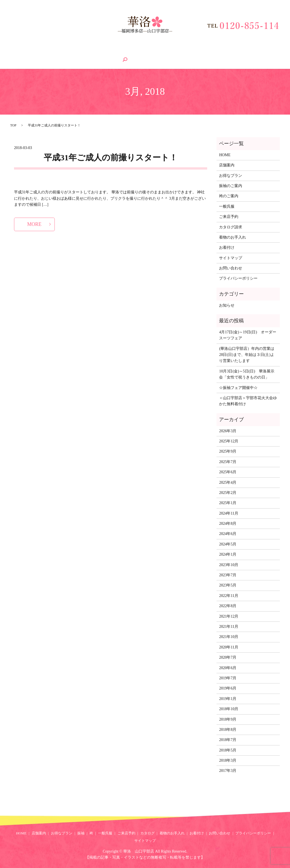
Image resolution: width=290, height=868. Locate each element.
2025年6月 (228, 472)
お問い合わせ (262, 51)
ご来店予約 (147, 51)
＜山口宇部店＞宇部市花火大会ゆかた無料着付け (248, 401)
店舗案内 (33, 51)
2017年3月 (228, 770)
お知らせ (227, 305)
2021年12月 (229, 616)
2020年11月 (229, 647)
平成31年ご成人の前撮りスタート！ (111, 157)
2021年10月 (229, 636)
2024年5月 (228, 544)
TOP (13, 125)
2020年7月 (228, 657)
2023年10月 (229, 564)
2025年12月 (229, 441)
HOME (10, 51)
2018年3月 (228, 760)
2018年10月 (229, 709)
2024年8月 (228, 523)
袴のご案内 (229, 196)
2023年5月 (228, 585)
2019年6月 (228, 688)
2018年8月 (228, 729)
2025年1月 (228, 503)
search (9, 61)
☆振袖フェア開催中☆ (238, 387)
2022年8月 (228, 606)
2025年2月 (228, 492)
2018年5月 (228, 750)
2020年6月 (228, 667)
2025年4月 (228, 482)
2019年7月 (228, 678)
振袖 (86, 51)
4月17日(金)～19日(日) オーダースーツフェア (248, 335)
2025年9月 (228, 451)
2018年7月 (228, 739)
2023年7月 (228, 575)
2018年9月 (228, 719)
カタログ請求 (231, 227)
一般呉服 (120, 51)
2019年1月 (228, 698)
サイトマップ (231, 257)
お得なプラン (61, 51)
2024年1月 (228, 554)
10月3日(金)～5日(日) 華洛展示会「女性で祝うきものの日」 (247, 374)
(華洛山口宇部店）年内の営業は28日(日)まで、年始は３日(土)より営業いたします (247, 354)
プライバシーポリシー (238, 278)
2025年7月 (228, 461)
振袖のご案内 (231, 186)
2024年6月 (228, 533)
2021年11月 (229, 626)
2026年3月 (228, 430)
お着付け (234, 51)
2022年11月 (229, 595)
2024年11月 (229, 513)
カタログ (173, 51)
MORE (34, 224)
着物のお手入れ (204, 51)
